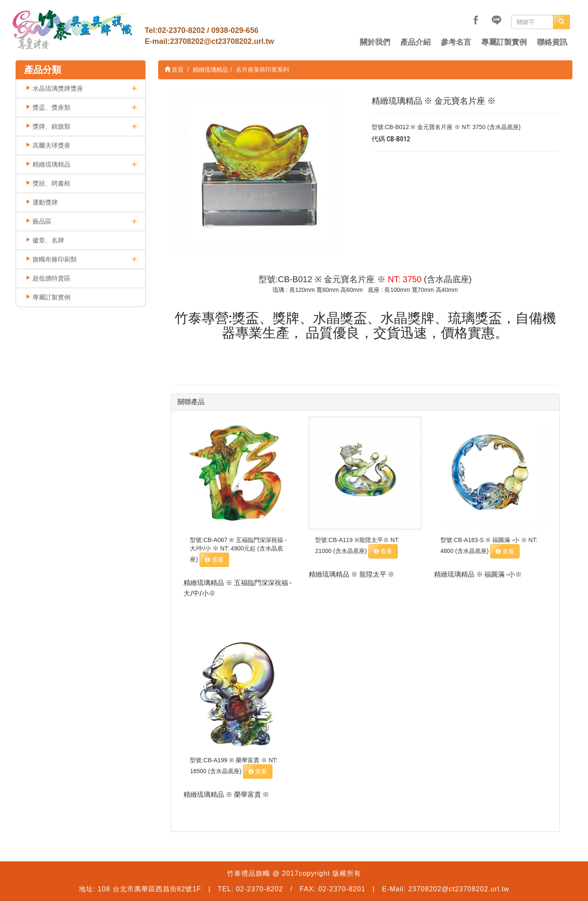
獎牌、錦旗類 (51, 126)
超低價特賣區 (51, 278)
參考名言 (456, 42)
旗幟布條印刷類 (55, 259)
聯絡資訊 (552, 42)
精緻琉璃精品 (51, 164)
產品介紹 (415, 42)
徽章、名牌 (48, 240)
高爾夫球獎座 (51, 145)
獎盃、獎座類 (51, 107)
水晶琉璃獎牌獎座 (58, 88)
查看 (214, 560)
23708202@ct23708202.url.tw (222, 41)
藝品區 (42, 221)
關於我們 (375, 42)
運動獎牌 (45, 202)
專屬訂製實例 (504, 42)
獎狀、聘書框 (51, 183)
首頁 (174, 70)
